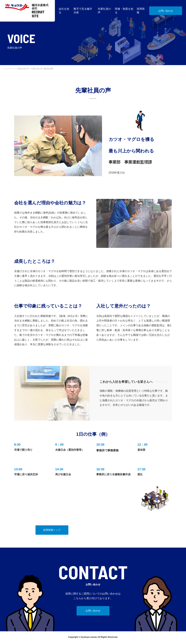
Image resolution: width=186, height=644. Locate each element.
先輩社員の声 (23, 69)
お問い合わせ (166, 11)
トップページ (9, 69)
